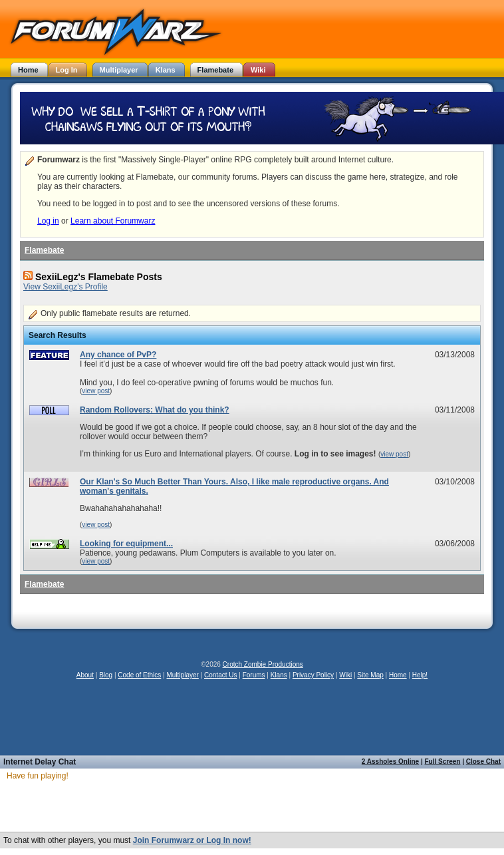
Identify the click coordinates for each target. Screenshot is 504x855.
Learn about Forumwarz (113, 221)
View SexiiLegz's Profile (65, 287)
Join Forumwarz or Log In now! (192, 840)
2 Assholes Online (390, 762)
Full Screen (443, 762)
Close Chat (483, 762)
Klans (279, 675)
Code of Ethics (139, 675)
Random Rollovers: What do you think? (155, 410)
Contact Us (220, 675)
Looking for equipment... (126, 544)
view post (96, 391)
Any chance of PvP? (118, 355)
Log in (48, 221)
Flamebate (44, 250)
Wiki (345, 675)
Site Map (370, 675)
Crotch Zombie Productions (263, 664)
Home (398, 675)
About (85, 675)
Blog (106, 675)
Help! (420, 675)
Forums (254, 675)
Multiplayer (183, 675)
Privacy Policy (313, 675)
